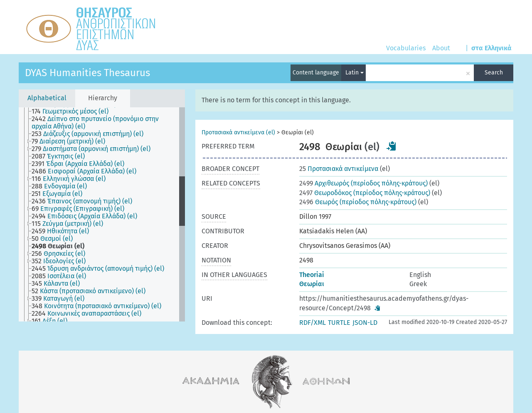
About (441, 48)
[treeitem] (74, 111)
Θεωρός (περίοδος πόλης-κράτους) (358, 202)
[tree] (102, 214)
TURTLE (339, 323)
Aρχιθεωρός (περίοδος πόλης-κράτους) (363, 183)
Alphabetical (47, 98)
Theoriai (312, 275)
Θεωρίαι (312, 284)
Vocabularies (406, 48)
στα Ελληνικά (491, 48)
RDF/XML (313, 323)
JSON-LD (365, 323)
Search (494, 73)
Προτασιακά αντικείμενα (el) (238, 132)
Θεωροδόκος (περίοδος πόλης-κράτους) (365, 193)
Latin (355, 73)
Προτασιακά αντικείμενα (339, 169)
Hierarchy (103, 98)
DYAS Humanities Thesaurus (87, 73)
